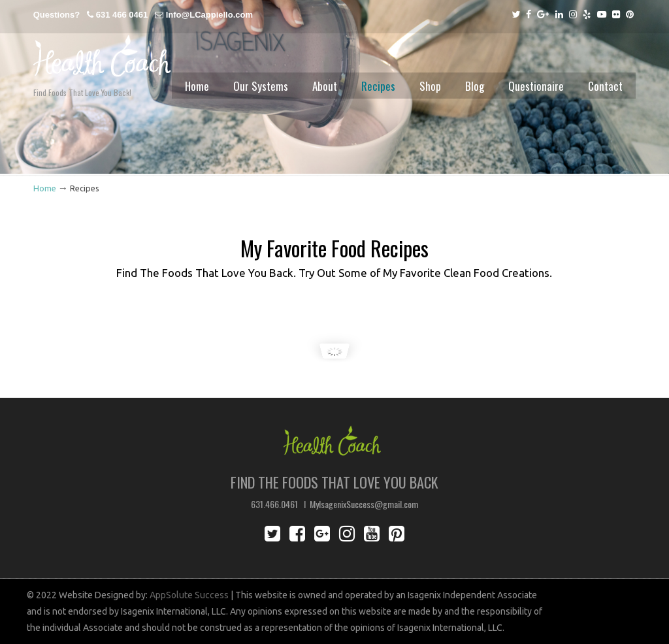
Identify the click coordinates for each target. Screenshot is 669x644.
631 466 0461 (122, 15)
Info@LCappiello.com (209, 15)
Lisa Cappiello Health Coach (102, 47)
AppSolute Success (189, 595)
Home (45, 188)
